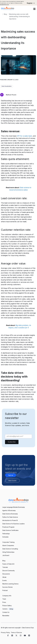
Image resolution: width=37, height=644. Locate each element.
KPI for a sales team (24, 136)
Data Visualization (7, 86)
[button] (34, 9)
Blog (5, 14)
